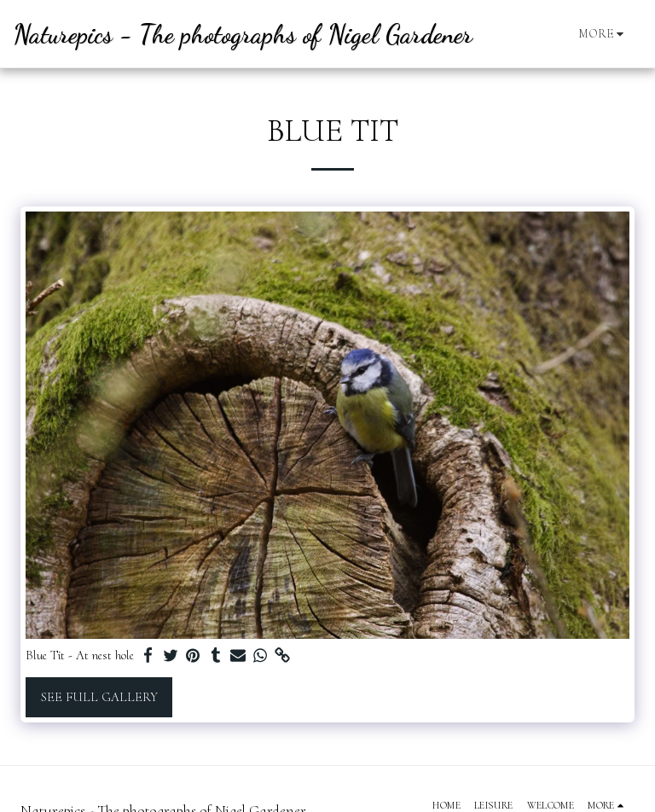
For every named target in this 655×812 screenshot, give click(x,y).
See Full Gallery (99, 697)
